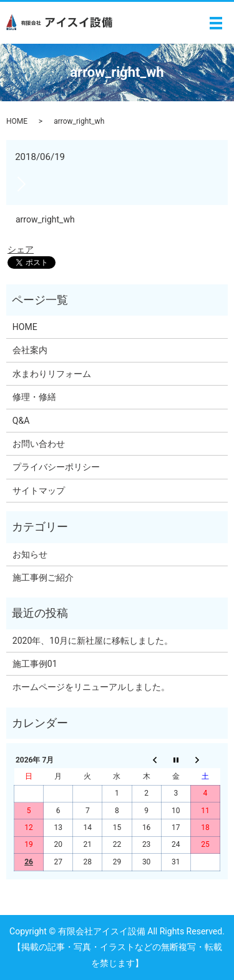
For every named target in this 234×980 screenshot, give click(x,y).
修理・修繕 (34, 397)
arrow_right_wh (45, 219)
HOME (17, 121)
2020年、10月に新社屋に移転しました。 (93, 641)
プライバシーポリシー (56, 467)
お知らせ (30, 554)
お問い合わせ (39, 444)
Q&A (21, 421)
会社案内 (30, 350)
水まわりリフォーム (52, 374)
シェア (21, 249)
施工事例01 (35, 664)
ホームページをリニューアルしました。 (91, 687)
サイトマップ (39, 491)
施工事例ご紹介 (43, 577)
